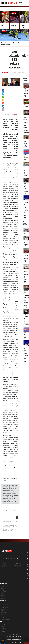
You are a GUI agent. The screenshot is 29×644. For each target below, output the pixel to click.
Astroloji (3, 632)
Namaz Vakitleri (5, 608)
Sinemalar (3, 614)
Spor (2, 594)
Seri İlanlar (3, 616)
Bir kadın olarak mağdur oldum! (25, 143)
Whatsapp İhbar (17, 565)
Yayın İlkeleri (4, 565)
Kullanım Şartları (17, 564)
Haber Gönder (17, 567)
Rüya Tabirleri (4, 630)
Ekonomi (3, 588)
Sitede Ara (3, 625)
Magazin (9, 9)
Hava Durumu (4, 604)
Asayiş (2, 597)
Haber (25, 233)
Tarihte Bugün (4, 613)
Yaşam (20, 2)
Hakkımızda (4, 564)
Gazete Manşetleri (5, 619)
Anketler (3, 627)
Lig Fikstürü (3, 611)
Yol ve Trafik (4, 606)
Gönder (17, 517)
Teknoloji (3, 595)
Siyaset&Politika (5, 592)
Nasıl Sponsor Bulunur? (26, 106)
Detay (14, 642)
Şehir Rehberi (4, 618)
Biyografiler (4, 628)
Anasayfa (4, 9)
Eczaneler (3, 609)
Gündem (3, 590)
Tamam (20, 642)
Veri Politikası (4, 567)
